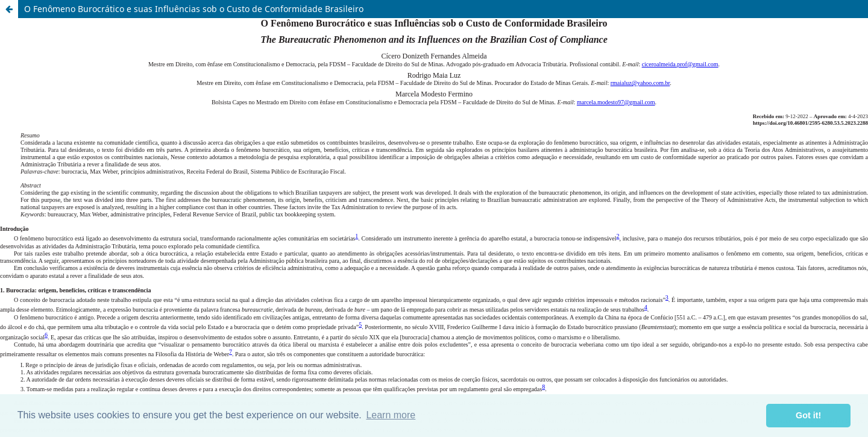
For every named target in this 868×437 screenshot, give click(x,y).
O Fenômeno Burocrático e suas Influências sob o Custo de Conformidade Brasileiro (194, 9)
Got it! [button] (808, 415)
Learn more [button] (391, 415)
